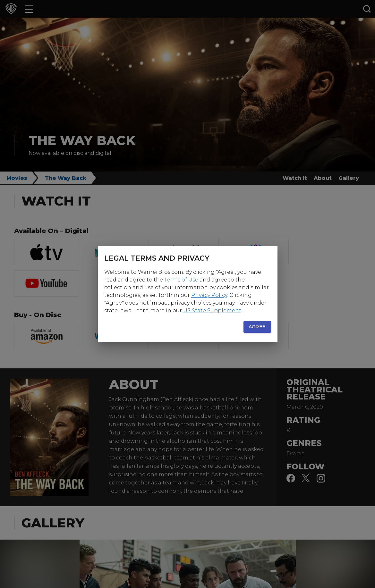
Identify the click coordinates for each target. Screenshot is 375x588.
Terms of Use (181, 280)
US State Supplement (212, 311)
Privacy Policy (209, 295)
